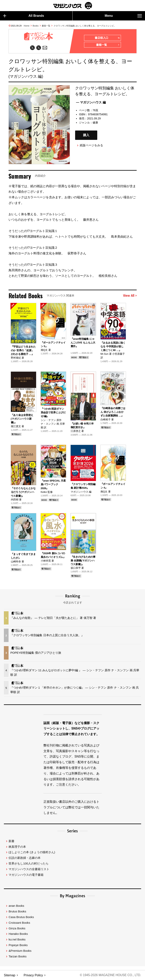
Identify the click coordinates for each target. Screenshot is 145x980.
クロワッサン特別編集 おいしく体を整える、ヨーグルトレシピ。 (85, 26)
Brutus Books (17, 912)
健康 (95, 123)
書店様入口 (107, 38)
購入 (86, 135)
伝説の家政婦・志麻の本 (25, 858)
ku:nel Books (17, 940)
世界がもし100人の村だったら (28, 864)
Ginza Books (17, 928)
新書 (11, 841)
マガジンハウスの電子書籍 (26, 875)
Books (36, 26)
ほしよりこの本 (32, 853)
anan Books (16, 906)
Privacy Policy (33, 975)
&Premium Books (20, 951)
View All (130, 296)
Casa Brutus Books (21, 917)
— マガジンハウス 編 (91, 103)
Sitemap (10, 975)
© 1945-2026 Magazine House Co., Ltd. (110, 975)
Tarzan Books (17, 957)
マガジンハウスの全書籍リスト (29, 869)
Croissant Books (19, 923)
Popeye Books (18, 945)
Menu (123, 16)
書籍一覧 (46, 26)
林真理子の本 (17, 847)
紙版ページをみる (91, 145)
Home (26, 26)
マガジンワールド (73, 6)
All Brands (24, 16)
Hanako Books (18, 934)
